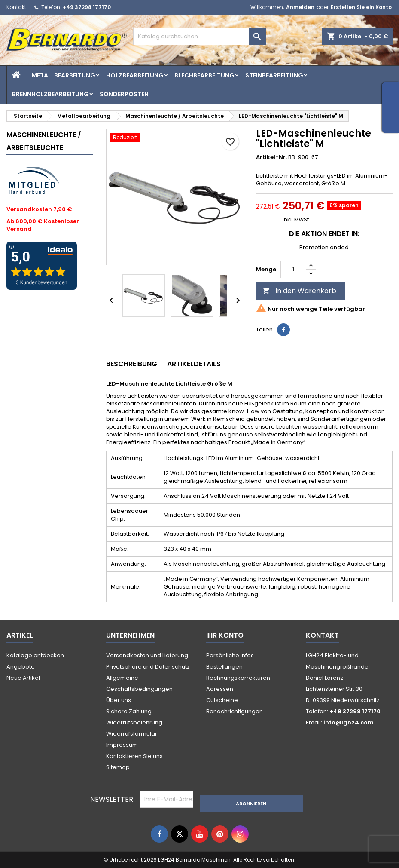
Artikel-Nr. (271, 157)
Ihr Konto (225, 635)
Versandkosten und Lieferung (147, 655)
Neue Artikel (23, 678)
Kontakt (16, 7)
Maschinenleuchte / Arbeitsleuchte (44, 141)
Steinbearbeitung (274, 75)
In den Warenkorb (299, 291)
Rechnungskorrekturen (238, 678)
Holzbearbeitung (135, 75)
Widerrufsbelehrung (134, 722)
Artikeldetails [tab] (194, 364)
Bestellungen (224, 667)
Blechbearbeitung (204, 75)
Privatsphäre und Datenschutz (148, 667)
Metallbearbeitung (63, 75)
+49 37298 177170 (87, 7)
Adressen (220, 689)
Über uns (119, 700)
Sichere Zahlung (129, 711)
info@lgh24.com (349, 722)
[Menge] (293, 270)
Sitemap (118, 767)
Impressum (122, 745)
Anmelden (300, 7)
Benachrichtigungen (235, 711)
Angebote (21, 667)
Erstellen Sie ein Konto (361, 7)
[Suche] (200, 37)
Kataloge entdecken (35, 655)
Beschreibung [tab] (132, 364)
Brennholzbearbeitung (50, 94)
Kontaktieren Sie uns (134, 756)
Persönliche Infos (230, 655)
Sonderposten (124, 94)
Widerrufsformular (132, 734)
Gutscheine (222, 700)
